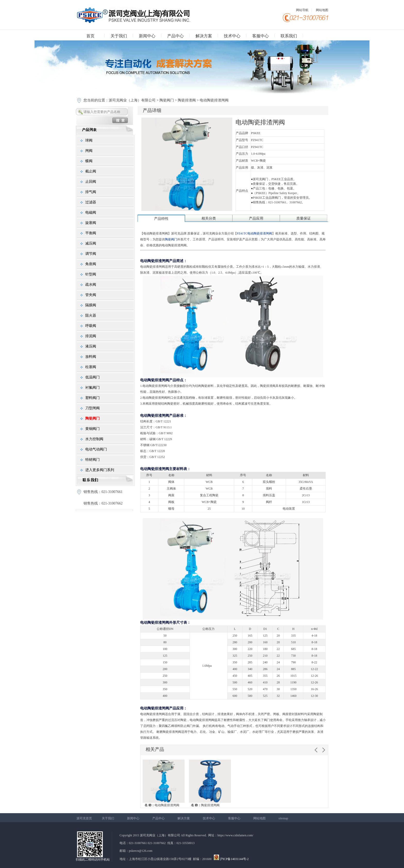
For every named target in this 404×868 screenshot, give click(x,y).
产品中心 (175, 36)
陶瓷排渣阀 (187, 100)
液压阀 (91, 346)
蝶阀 (89, 161)
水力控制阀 (94, 439)
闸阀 (89, 151)
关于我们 (119, 36)
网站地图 (322, 10)
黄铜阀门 (92, 429)
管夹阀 (91, 295)
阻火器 (91, 315)
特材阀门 (92, 460)
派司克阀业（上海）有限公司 (133, 100)
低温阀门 (92, 377)
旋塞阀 (91, 223)
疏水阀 (91, 285)
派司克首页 (84, 818)
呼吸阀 (91, 326)
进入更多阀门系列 (100, 470)
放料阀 (91, 357)
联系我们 (289, 36)
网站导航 (302, 10)
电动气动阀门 (96, 449)
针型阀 (91, 274)
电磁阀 (91, 212)
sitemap (283, 818)
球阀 (89, 140)
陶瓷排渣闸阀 (205, 805)
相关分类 (209, 218)
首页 (90, 36)
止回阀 (91, 182)
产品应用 (256, 218)
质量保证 (304, 218)
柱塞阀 (91, 367)
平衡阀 (91, 233)
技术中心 (232, 36)
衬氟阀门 (92, 388)
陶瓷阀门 (167, 100)
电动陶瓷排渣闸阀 (162, 805)
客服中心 (260, 36)
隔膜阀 (91, 305)
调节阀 (91, 254)
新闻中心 (147, 36)
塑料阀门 (92, 398)
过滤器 (91, 202)
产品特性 (161, 219)
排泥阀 (91, 336)
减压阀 (91, 243)
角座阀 (91, 264)
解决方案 (204, 36)
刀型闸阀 (92, 408)
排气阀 (91, 192)
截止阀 (91, 171)
